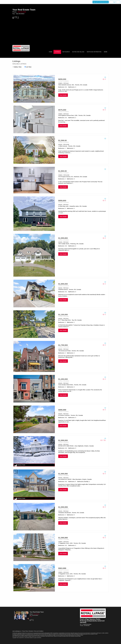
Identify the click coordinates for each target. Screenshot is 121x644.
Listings (57, 52)
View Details (63, 95)
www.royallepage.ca (17, 631)
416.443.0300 (22, 12)
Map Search (66, 52)
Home (51, 52)
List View (28, 67)
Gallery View (17, 67)
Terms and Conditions (39, 631)
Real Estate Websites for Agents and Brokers (33, 638)
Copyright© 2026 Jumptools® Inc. (19, 638)
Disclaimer (31, 631)
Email (31, 616)
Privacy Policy (25, 631)
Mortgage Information (94, 52)
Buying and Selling (78, 52)
